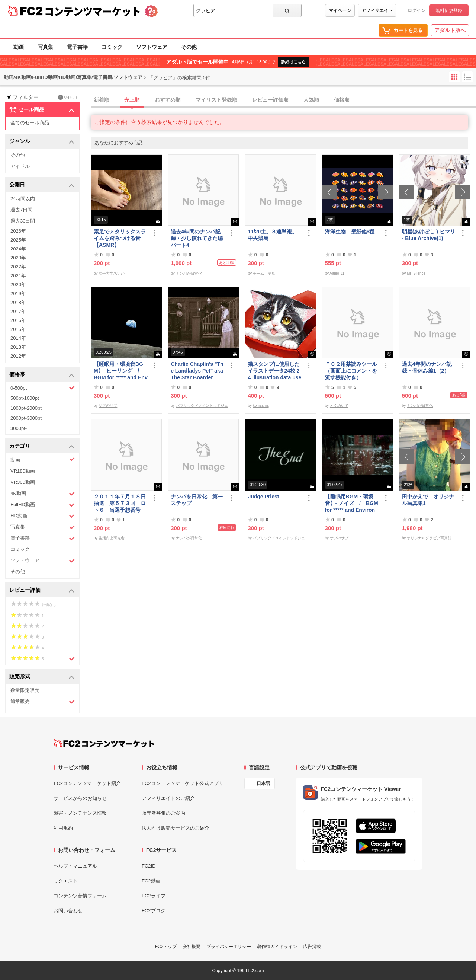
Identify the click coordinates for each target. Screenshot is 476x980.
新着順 (102, 100)
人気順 (311, 100)
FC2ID (149, 866)
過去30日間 (23, 221)
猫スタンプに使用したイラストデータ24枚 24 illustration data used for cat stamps (274, 371)
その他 (189, 47)
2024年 (18, 249)
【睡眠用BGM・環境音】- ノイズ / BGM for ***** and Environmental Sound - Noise (352, 503)
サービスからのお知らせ (80, 798)
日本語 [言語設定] (263, 783)
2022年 (18, 267)
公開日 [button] (42, 185)
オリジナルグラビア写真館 (429, 538)
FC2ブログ (154, 911)
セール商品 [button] (42, 110)
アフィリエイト (377, 10)
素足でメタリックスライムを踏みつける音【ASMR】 (120, 238)
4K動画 (43, 494)
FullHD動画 (43, 505)
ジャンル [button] (42, 142)
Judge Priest (263, 497)
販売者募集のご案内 (163, 813)
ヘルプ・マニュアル (75, 866)
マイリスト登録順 (216, 100)
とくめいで (339, 406)
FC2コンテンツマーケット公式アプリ (183, 783)
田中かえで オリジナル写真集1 (428, 500)
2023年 (18, 258)
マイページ (340, 10)
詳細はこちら (293, 62)
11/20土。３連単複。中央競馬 (272, 235)
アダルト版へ (450, 30)
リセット (68, 97)
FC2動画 (151, 881)
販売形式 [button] (42, 677)
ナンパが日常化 (189, 273)
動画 (19, 47)
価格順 (342, 100)
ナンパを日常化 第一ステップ (197, 500)
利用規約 (63, 828)
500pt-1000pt (25, 398)
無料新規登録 (449, 10)
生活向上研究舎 (112, 538)
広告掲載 (312, 947)
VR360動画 (23, 482)
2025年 (18, 240)
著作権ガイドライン (277, 947)
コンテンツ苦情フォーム (80, 896)
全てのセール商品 (30, 123)
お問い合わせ (68, 911)
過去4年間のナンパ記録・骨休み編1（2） (427, 367)
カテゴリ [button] (42, 446)
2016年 (18, 320)
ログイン (416, 10)
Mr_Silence (416, 273)
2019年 (18, 293)
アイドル (20, 166)
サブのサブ (108, 406)
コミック (112, 47)
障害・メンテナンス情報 (80, 813)
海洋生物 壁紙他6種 (350, 232)
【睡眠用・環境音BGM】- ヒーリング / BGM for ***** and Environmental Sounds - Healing (121, 371)
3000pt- (19, 428)
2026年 (18, 231)
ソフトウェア (152, 47)
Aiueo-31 (337, 273)
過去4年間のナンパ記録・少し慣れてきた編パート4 (197, 238)
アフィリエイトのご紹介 (168, 798)
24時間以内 (23, 199)
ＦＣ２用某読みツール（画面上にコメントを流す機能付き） (351, 371)
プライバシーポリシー (229, 947)
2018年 (18, 302)
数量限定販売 (25, 690)
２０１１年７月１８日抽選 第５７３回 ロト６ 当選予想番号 (120, 503)
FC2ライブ (154, 896)
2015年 (18, 329)
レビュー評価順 (270, 100)
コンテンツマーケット (93, 11)
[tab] (283, 100)
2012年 (18, 356)
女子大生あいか (112, 273)
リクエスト (66, 881)
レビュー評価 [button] (42, 590)
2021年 (18, 276)
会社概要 (192, 947)
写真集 (45, 47)
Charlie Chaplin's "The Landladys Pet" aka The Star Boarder (197, 371)
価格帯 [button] (42, 375)
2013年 (18, 347)
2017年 (18, 311)
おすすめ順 (168, 100)
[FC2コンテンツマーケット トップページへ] (104, 743)
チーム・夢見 (264, 273)
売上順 (132, 100)
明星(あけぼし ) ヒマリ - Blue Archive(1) (429, 235)
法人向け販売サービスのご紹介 (176, 828)
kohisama (261, 406)
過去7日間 (21, 210)
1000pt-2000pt (26, 408)
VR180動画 (23, 471)
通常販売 (43, 702)
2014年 (18, 338)
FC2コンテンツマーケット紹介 (87, 783)
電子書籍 (77, 47)
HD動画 (43, 516)
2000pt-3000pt (26, 418)
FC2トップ (166, 947)
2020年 (18, 285)
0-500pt (43, 388)
